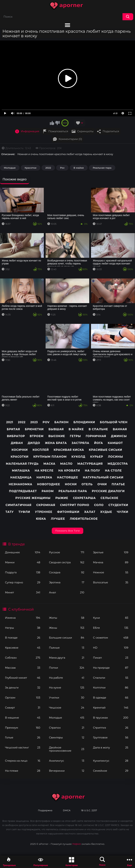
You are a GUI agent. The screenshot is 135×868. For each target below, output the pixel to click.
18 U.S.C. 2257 (89, 810)
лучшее (58, 519)
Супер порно (23, 582)
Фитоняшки (68, 512)
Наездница (21, 477)
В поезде (23, 638)
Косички (20, 450)
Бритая (13, 429)
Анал (67, 592)
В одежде (111, 698)
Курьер (97, 457)
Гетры (75, 436)
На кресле (44, 471)
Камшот (115, 443)
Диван (17, 443)
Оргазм (23, 698)
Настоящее (68, 477)
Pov (62, 168)
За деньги (23, 688)
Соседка (67, 572)
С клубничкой (21, 609)
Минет (23, 592)
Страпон (67, 728)
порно (77, 844)
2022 (48, 168)
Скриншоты (85, 131)
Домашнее (23, 552)
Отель (87, 484)
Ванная (120, 429)
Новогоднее (49, 484)
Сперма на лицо (23, 761)
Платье (118, 484)
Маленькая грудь (22, 464)
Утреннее (44, 512)
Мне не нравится (57, 123)
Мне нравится (52, 123)
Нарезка (44, 477)
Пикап (111, 658)
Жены (67, 628)
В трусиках (111, 718)
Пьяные (67, 648)
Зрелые (111, 552)
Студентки (118, 505)
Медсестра (118, 464)
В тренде (16, 544)
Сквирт (23, 708)
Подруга (23, 572)
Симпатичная (18, 505)
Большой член (114, 422)
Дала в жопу (111, 747)
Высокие (57, 436)
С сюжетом (111, 638)
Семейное (111, 771)
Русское (67, 552)
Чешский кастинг (23, 747)
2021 (10, 422)
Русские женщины (33, 498)
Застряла (80, 443)
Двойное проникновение (67, 749)
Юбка (41, 519)
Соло (99, 505)
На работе (67, 678)
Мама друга (67, 658)
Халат (90, 512)
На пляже (23, 771)
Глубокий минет (23, 678)
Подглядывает (23, 491)
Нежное (111, 572)
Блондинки (84, 422)
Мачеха (111, 562)
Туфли (24, 512)
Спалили (111, 678)
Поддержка (45, 810)
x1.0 (115, 113)
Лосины (115, 457)
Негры (23, 628)
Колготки (111, 688)
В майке (79, 168)
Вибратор (16, 436)
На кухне (67, 688)
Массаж (23, 668)
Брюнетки (34, 429)
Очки (102, 484)
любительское (84, 519)
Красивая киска (69, 450)
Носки (71, 484)
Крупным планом (50, 457)
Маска (49, 464)
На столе (113, 471)
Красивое (23, 648)
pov (46, 422)
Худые (106, 512)
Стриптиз (111, 728)
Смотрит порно (75, 505)
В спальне (98, 429)
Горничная (96, 436)
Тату (10, 512)
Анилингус (67, 761)
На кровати (69, 471)
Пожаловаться (58, 131)
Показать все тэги (67, 531)
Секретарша (84, 498)
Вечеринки (67, 771)
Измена (23, 618)
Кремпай (111, 708)
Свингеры (67, 737)
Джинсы (119, 436)
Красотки (31, 168)
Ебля (111, 628)
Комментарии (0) (70, 139)
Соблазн (23, 658)
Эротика (67, 582)
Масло (66, 464)
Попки (67, 668)
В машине (23, 718)
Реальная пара (102, 168)
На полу (92, 471)
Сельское (109, 498)
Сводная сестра (67, 562)
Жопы (67, 618)
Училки (67, 698)
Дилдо (34, 443)
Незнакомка (21, 484)
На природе (111, 668)
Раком (48, 491)
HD (111, 648)
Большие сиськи (67, 638)
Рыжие (62, 498)
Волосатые (111, 582)
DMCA (67, 810)
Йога (99, 443)
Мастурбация (90, 464)
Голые (23, 737)
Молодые (67, 718)
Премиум (23, 728)
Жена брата (56, 443)
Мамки (23, 562)
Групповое (111, 737)
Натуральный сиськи (103, 477)
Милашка (21, 471)
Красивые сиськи (106, 450)
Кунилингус (111, 761)
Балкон (62, 422)
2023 (34, 422)
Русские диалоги (108, 491)
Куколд (78, 457)
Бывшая (56, 429)
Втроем (37, 436)
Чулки (123, 512)
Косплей (41, 450)
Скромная (46, 505)
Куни (111, 618)
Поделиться (111, 131)
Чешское (67, 708)
